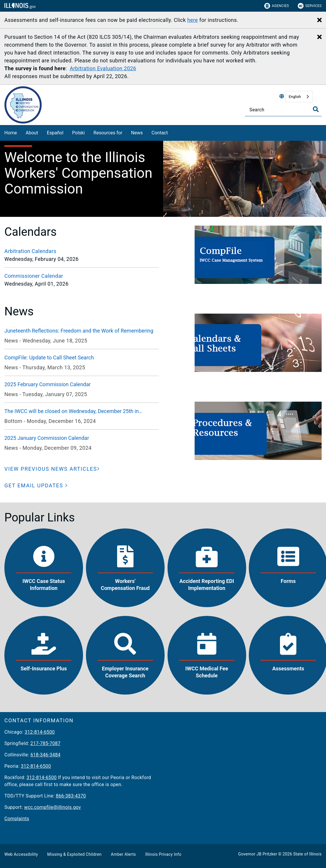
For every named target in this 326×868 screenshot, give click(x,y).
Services (310, 6)
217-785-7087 (45, 743)
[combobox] (299, 97)
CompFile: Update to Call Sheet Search (49, 357)
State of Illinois (307, 854)
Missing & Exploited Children (74, 854)
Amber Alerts (124, 854)
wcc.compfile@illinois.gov (53, 807)
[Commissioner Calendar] (82, 276)
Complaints (17, 819)
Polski (79, 133)
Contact (160, 133)
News (137, 133)
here (193, 20)
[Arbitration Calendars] (82, 251)
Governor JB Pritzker (258, 854)
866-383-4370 (71, 796)
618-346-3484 (45, 755)
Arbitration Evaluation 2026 (103, 68)
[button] (36, 485)
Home (11, 133)
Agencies (277, 6)
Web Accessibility (21, 854)
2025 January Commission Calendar (47, 438)
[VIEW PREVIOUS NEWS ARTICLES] (52, 469)
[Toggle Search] (316, 109)
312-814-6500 (40, 732)
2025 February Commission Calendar (47, 384)
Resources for (108, 133)
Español (55, 133)
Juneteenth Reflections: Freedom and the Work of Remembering (79, 331)
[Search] (283, 110)
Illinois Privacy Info (163, 854)
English (295, 97)
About (32, 133)
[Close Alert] (319, 20)
